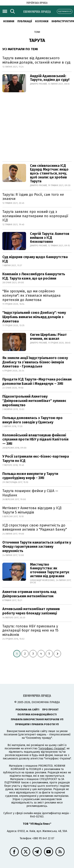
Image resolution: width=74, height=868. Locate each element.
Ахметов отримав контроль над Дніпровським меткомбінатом (29, 594)
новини (9, 21)
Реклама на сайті (27, 710)
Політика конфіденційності (37, 714)
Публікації (25, 21)
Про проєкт (50, 710)
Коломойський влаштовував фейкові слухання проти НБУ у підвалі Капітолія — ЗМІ (35, 439)
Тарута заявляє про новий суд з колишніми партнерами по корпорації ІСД (35, 216)
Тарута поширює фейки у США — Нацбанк (30, 493)
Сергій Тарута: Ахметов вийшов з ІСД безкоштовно (50, 238)
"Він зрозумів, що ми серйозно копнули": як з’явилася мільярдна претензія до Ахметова (31, 295)
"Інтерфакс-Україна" (52, 748)
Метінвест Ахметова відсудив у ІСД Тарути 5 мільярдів (32, 510)
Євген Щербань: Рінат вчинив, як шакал (48, 337)
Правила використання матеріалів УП (37, 719)
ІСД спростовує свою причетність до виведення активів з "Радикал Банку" (35, 527)
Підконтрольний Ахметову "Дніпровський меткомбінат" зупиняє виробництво (34, 401)
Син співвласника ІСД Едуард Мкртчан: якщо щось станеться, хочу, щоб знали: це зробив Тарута (49, 173)
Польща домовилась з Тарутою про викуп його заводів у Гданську (32, 420)
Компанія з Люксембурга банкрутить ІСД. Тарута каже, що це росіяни (34, 276)
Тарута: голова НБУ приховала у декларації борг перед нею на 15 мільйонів (30, 630)
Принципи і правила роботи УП (37, 724)
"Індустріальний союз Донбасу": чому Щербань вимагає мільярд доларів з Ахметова (34, 317)
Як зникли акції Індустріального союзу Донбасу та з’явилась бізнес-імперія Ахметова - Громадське (35, 362)
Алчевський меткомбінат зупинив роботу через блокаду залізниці (31, 611)
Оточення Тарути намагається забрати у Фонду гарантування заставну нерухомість (37, 547)
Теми (37, 32)
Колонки (42, 21)
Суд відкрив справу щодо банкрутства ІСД (35, 259)
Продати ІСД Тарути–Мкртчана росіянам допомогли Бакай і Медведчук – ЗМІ (37, 381)
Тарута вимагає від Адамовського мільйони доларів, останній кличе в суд (36, 60)
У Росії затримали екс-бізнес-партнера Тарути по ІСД (36, 459)
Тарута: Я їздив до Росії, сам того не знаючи (33, 197)
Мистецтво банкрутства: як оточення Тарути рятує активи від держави (50, 570)
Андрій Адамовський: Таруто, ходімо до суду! (50, 78)
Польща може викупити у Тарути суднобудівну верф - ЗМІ (30, 476)
